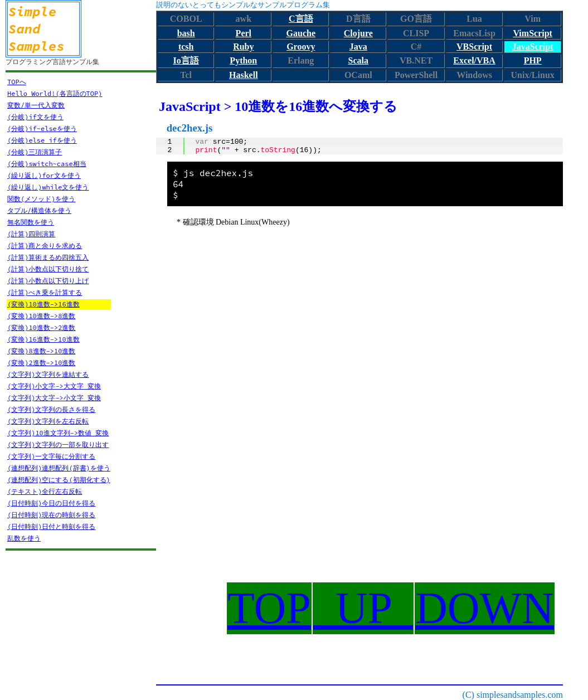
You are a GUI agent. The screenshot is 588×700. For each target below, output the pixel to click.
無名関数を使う (31, 222)
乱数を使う (24, 538)
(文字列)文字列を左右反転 (48, 421)
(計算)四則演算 (31, 234)
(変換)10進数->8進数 (41, 316)
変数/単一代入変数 (36, 105)
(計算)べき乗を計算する (45, 292)
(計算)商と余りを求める (45, 246)
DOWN (485, 608)
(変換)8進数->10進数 (41, 351)
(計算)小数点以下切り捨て (48, 269)
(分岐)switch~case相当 (47, 164)
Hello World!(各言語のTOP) (55, 93)
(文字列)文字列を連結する (48, 374)
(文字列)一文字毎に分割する (51, 456)
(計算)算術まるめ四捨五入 (48, 257)
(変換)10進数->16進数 (43, 304)
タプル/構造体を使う (39, 210)
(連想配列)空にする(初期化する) (59, 480)
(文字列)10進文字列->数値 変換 (58, 433)
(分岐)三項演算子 (35, 152)
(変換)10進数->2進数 (41, 327)
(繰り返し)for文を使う (44, 175)
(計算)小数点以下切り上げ (48, 281)
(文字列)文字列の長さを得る (51, 409)
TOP (269, 608)
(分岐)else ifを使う (42, 140)
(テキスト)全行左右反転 (45, 491)
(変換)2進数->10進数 (41, 363)
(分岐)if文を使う (35, 117)
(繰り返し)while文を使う (48, 187)
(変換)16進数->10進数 (43, 339)
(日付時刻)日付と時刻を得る (51, 526)
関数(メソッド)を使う (41, 199)
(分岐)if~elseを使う (42, 128)
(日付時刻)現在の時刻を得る (51, 515)
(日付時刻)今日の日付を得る (51, 503)
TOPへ (17, 82)
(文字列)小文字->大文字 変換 (54, 386)
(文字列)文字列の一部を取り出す (58, 444)
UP (363, 608)
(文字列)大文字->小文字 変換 (54, 398)
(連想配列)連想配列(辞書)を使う (59, 468)
